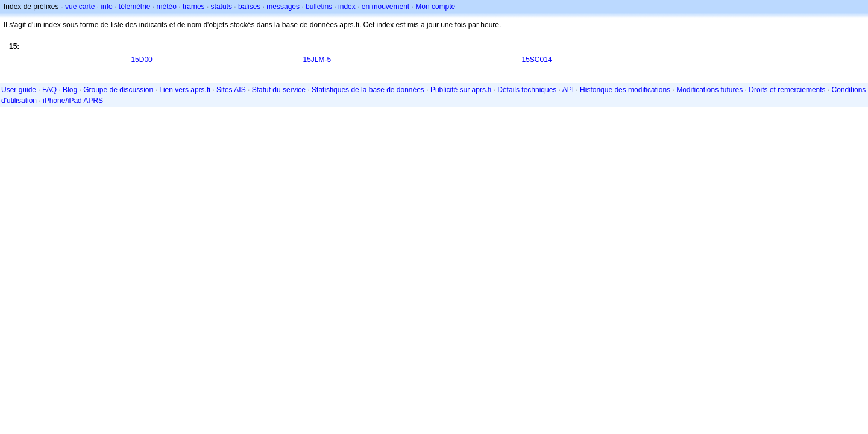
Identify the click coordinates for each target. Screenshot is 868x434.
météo (167, 7)
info (106, 7)
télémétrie (135, 7)
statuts (222, 7)
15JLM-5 (317, 60)
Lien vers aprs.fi (185, 90)
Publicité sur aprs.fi (461, 90)
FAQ (49, 90)
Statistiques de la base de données (368, 90)
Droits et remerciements (787, 90)
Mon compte (435, 7)
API (568, 90)
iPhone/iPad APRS (73, 101)
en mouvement (385, 7)
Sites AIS (231, 90)
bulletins (319, 7)
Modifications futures (709, 90)
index (347, 7)
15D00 (141, 60)
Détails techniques (527, 90)
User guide (19, 90)
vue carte (80, 7)
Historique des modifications (625, 90)
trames (194, 7)
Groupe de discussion (118, 90)
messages (283, 7)
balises (249, 7)
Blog (70, 90)
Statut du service (279, 90)
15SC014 (536, 60)
